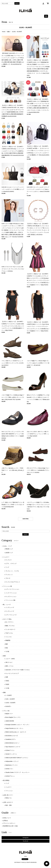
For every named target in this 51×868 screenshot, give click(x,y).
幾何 (7, 644)
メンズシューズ (10, 607)
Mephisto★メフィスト (12, 765)
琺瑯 (7, 677)
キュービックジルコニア (12, 673)
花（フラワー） (10, 622)
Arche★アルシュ (10, 776)
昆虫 (7, 648)
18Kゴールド (9, 662)
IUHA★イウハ (9, 769)
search (17, 3)
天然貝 (7, 684)
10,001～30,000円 (10, 703)
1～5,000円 (8, 695)
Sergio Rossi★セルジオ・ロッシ (14, 728)
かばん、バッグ (7, 546)
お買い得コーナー (8, 795)
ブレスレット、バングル (12, 571)
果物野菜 (8, 640)
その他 (7, 651)
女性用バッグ (9, 553)
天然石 (7, 681)
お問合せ (5, 821)
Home (4, 32)
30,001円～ (8, 706)
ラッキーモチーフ (10, 629)
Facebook (26, 841)
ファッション (9, 791)
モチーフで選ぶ (7, 619)
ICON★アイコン (10, 750)
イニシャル (8, 637)
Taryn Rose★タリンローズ (13, 747)
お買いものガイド (8, 802)
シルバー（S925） (11, 659)
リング (7, 567)
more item (26, 519)
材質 (4, 656)
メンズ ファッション (11, 593)
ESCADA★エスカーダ (12, 736)
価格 (8, 32)
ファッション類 (7, 586)
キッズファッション (11, 597)
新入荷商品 (6, 780)
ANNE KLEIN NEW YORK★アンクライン (17, 758)
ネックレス (8, 560)
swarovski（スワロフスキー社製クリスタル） (18, 670)
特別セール (8, 798)
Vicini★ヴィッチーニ (11, 754)
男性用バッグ (9, 549)
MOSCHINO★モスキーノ (12, 743)
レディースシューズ (11, 615)
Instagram (26, 838)
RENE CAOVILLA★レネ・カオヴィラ (16, 732)
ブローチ (8, 578)
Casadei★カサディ (11, 739)
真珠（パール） (10, 666)
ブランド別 (6, 711)
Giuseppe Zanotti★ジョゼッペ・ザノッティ (17, 725)
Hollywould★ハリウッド (12, 761)
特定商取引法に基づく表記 (10, 826)
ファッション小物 (10, 600)
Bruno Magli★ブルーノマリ (13, 717)
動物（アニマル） (10, 626)
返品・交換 (8, 805)
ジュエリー (6, 557)
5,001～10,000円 (10, 699)
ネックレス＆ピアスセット (13, 582)
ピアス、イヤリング (11, 564)
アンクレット (9, 575)
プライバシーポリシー (9, 823)
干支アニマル (9, 633)
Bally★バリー (9, 714)
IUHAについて (7, 818)
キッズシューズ (10, 611)
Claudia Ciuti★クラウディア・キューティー (17, 772)
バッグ (7, 783)
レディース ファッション (12, 589)
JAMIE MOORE (10, 721)
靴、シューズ (7, 605)
